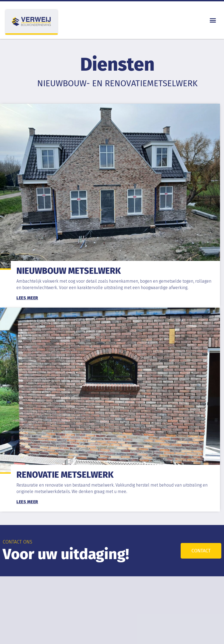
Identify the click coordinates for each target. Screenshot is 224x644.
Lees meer (27, 298)
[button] (213, 20)
